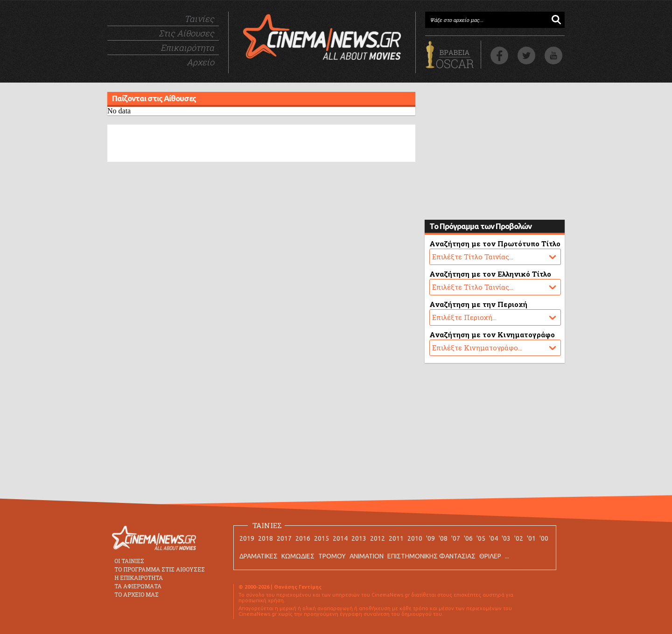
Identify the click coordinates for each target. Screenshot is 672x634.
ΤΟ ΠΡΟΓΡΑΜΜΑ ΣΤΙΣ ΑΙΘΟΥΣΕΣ (160, 569)
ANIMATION (367, 556)
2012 (378, 538)
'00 (544, 538)
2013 (359, 538)
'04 (493, 538)
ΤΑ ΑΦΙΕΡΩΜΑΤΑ (138, 586)
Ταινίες (199, 19)
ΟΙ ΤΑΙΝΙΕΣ (129, 561)
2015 (322, 538)
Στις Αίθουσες (186, 33)
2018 (266, 538)
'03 (506, 538)
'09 (430, 538)
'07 (456, 538)
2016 (303, 538)
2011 (396, 538)
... (507, 556)
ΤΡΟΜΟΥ (332, 556)
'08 (443, 538)
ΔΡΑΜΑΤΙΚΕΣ (259, 556)
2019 (247, 538)
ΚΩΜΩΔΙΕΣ (298, 556)
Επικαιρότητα (187, 48)
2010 (415, 538)
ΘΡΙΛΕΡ (490, 556)
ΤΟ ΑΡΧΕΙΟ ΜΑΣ (136, 594)
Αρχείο (200, 62)
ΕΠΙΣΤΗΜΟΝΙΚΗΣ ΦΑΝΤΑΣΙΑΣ (431, 556)
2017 (284, 538)
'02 (519, 538)
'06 (468, 538)
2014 (340, 538)
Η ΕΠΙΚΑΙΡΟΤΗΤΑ (139, 578)
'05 (481, 538)
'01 (531, 538)
